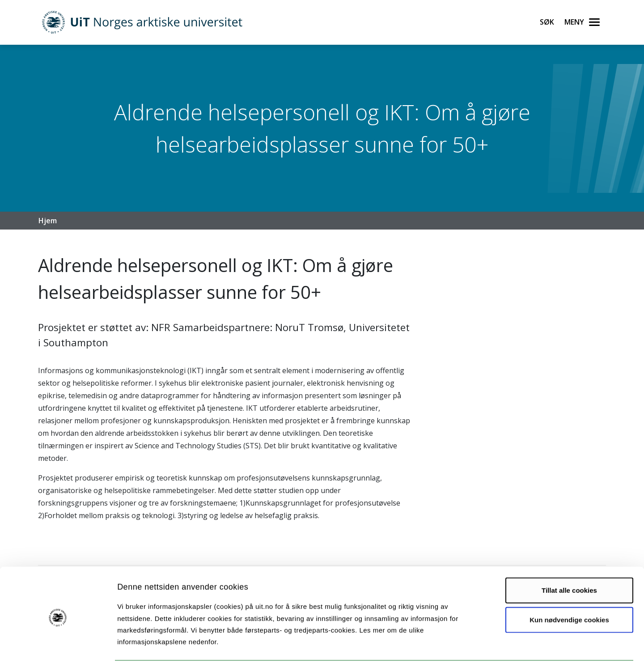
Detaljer (476, 650)
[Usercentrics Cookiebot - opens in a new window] (58, 651)
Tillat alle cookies (569, 562)
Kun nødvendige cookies (569, 592)
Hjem (48, 221)
